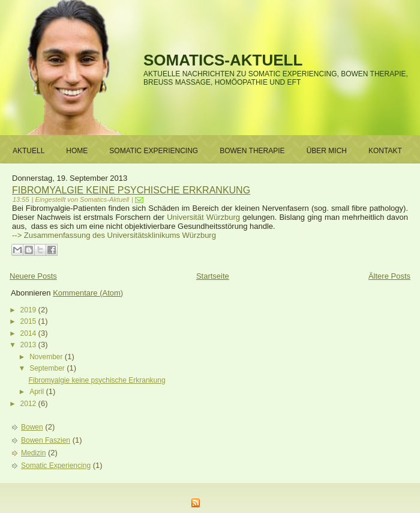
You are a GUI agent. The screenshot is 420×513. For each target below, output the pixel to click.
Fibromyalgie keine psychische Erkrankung (131, 190)
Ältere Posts (389, 276)
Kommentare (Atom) (88, 293)
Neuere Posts (33, 276)
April (37, 392)
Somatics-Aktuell (223, 60)
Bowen (32, 427)
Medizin (33, 453)
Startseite (213, 276)
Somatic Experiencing (56, 466)
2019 (29, 310)
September (48, 368)
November (47, 357)
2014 (29, 333)
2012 (29, 404)
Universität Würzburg (205, 217)
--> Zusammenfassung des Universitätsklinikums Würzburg (114, 235)
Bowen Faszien (46, 440)
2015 (29, 321)
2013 (29, 345)
